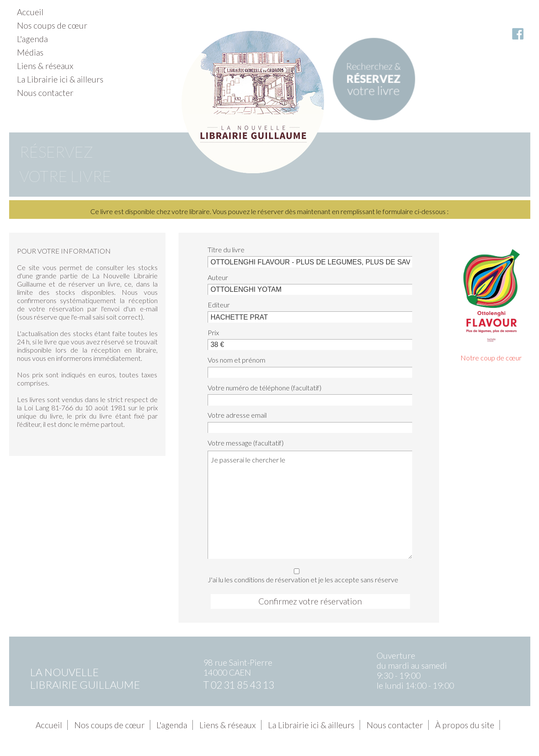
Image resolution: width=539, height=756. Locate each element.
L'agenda (32, 39)
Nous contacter (45, 93)
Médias (30, 52)
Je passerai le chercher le (310, 505)
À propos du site (465, 725)
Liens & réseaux (45, 66)
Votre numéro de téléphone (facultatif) (265, 388)
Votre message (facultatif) (246, 443)
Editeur (219, 305)
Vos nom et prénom (236, 360)
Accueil (30, 12)
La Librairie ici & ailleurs (60, 79)
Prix (213, 332)
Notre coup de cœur (491, 358)
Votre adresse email (237, 415)
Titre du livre (226, 249)
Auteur (218, 277)
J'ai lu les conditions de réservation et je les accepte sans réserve (307, 574)
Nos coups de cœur (52, 25)
